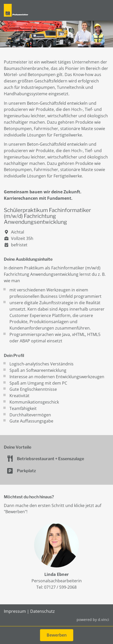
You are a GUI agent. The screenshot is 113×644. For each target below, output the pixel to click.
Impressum (15, 611)
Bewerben (57, 635)
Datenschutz (43, 611)
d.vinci (104, 620)
